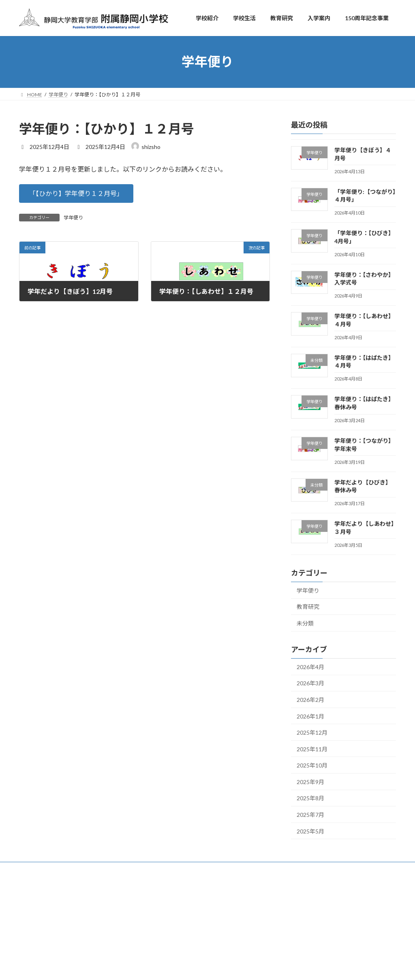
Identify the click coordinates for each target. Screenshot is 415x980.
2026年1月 (310, 716)
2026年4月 (310, 667)
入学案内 (163, 931)
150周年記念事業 (172, 945)
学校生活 (163, 903)
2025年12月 (312, 732)
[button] (76, 193)
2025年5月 (310, 831)
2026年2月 (310, 700)
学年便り (73, 218)
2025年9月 (310, 782)
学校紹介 (163, 889)
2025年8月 (310, 798)
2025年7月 (310, 815)
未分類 (305, 623)
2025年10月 (312, 765)
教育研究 (308, 607)
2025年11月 (312, 749)
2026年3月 (310, 683)
